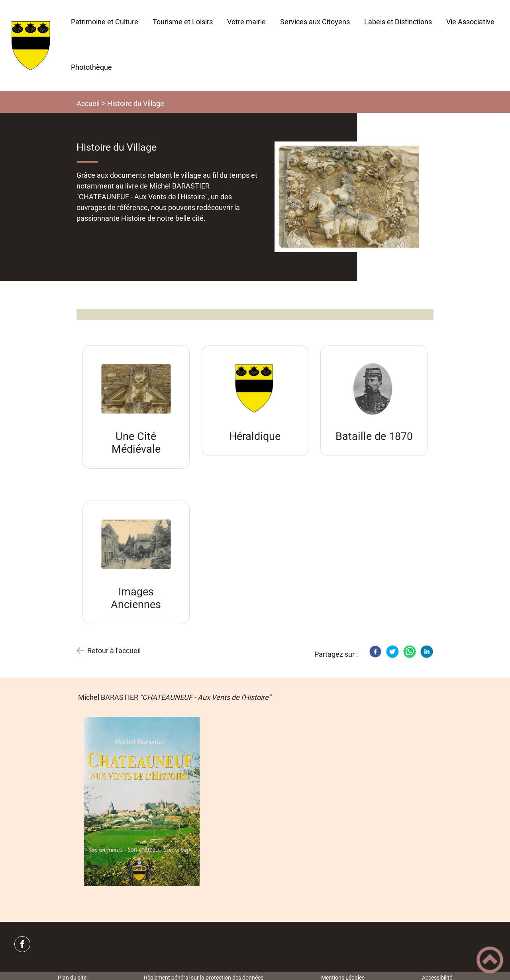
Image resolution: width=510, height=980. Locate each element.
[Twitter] (392, 652)
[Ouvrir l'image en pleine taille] (350, 197)
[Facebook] (375, 652)
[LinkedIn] (427, 652)
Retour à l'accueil (114, 651)
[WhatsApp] (410, 652)
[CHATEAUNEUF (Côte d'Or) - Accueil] (32, 45)
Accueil (88, 103)
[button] (490, 960)
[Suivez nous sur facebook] (22, 944)
